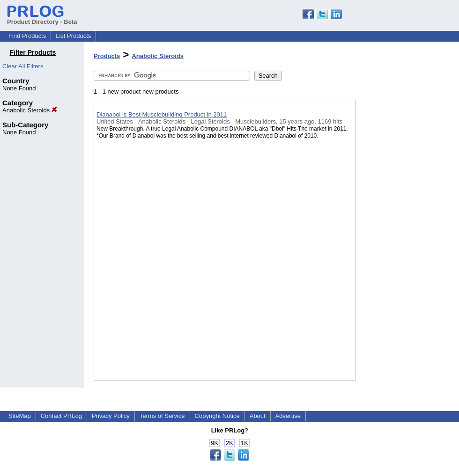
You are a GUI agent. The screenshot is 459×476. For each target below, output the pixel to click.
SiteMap (20, 416)
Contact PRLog (61, 416)
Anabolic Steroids (30, 110)
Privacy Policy (111, 416)
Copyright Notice (217, 416)
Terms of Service (162, 416)
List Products (73, 36)
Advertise (288, 416)
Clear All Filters (23, 66)
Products (107, 56)
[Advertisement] (403, 243)
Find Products (27, 36)
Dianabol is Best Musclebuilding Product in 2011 (162, 114)
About (258, 416)
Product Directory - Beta (42, 18)
